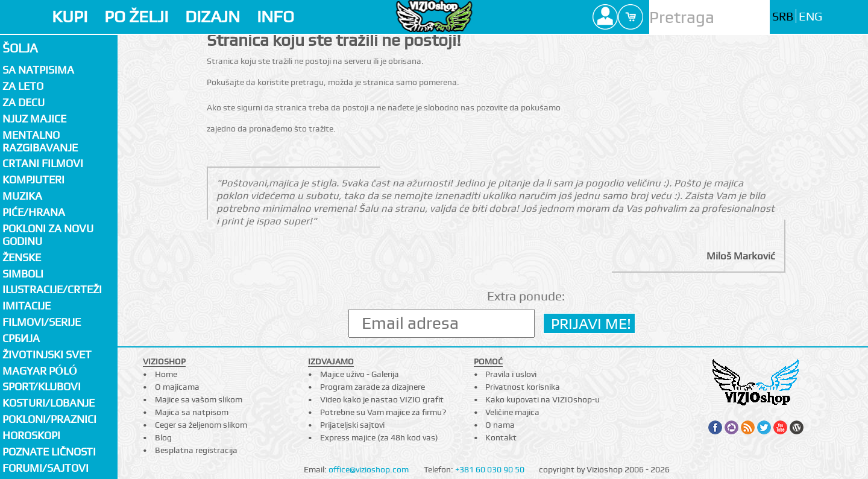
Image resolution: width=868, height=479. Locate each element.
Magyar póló (40, 371)
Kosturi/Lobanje (49, 403)
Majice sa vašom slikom (199, 399)
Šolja (20, 48)
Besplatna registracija (196, 450)
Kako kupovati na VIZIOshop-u (542, 399)
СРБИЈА (21, 338)
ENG (810, 17)
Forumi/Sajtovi (46, 468)
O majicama (177, 387)
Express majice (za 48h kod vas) (379, 437)
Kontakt (501, 437)
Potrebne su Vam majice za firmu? (383, 412)
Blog (163, 437)
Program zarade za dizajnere (373, 387)
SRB (783, 17)
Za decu (24, 102)
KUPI (70, 17)
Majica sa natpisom (192, 412)
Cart (631, 17)
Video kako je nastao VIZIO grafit (382, 399)
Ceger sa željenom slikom (201, 425)
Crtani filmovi (43, 163)
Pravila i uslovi (511, 374)
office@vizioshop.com (369, 469)
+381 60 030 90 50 (490, 469)
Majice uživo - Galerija (360, 374)
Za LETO (23, 86)
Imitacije (27, 306)
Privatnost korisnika (523, 387)
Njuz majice (34, 119)
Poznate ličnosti (49, 452)
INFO (275, 17)
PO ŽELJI (136, 17)
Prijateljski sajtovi (352, 425)
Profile (605, 17)
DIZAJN (212, 17)
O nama (500, 425)
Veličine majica (512, 412)
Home (166, 374)
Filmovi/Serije (42, 322)
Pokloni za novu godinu (48, 235)
